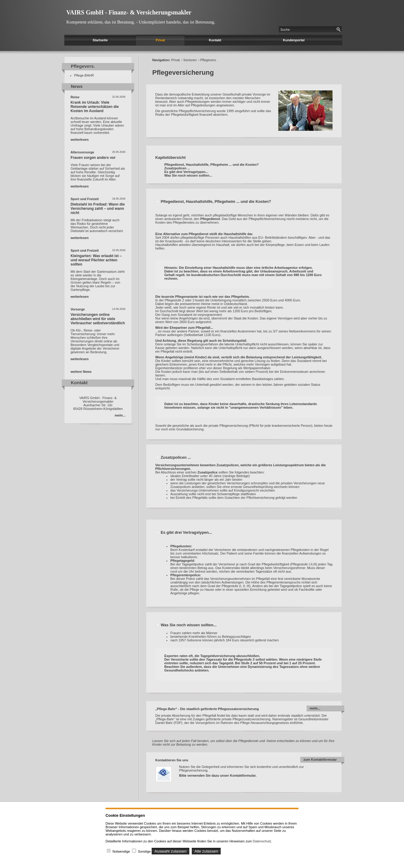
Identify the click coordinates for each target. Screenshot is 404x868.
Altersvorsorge (82, 152)
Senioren (190, 60)
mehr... (120, 415)
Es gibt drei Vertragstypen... (186, 172)
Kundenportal (294, 40)
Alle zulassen (206, 851)
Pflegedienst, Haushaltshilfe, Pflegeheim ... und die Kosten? (211, 165)
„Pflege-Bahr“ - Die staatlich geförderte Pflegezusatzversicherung (207, 709)
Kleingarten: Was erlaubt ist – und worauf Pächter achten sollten (96, 260)
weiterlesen (80, 140)
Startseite (100, 40)
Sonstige (144, 851)
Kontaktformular (243, 775)
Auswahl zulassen (170, 851)
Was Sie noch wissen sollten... (188, 175)
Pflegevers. (208, 60)
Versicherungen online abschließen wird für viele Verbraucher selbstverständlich (98, 319)
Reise (75, 97)
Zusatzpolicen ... (177, 168)
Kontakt (215, 40)
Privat (160, 40)
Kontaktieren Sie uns (172, 760)
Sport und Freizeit (85, 199)
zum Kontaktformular (320, 759)
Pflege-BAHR (84, 75)
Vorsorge (78, 309)
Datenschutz (262, 841)
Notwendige (121, 851)
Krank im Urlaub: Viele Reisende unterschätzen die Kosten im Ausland (95, 107)
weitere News (81, 372)
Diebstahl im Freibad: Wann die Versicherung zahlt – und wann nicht (98, 209)
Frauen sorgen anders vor (93, 158)
